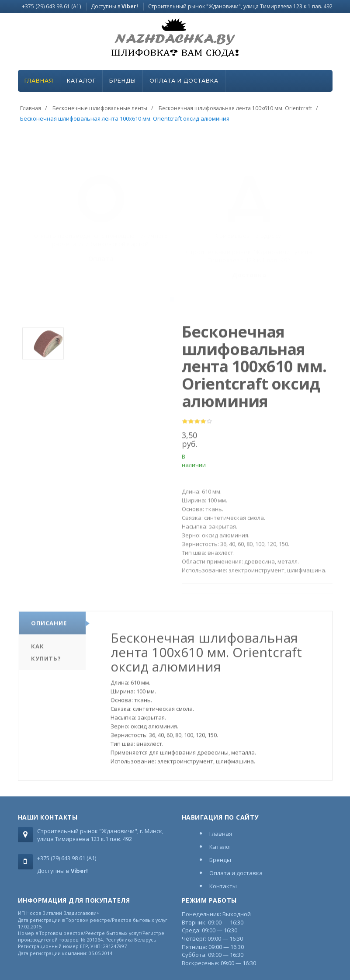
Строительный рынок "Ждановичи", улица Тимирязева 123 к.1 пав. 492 (240, 6)
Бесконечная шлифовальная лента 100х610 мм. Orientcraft (235, 108)
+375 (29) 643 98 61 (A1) (51, 6)
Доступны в (114, 6)
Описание (49, 625)
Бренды (123, 81)
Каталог (81, 81)
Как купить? (46, 654)
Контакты (223, 886)
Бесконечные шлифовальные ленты (100, 108)
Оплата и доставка (184, 81)
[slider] (197, 424)
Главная (39, 81)
